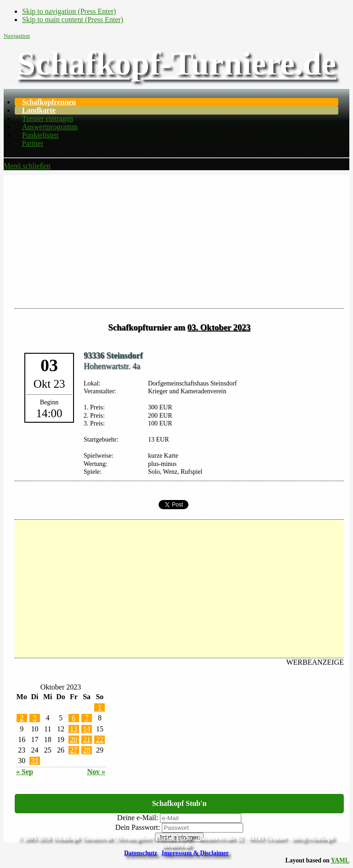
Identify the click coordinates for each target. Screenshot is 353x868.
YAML (340, 860)
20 (74, 739)
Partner (33, 143)
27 (74, 750)
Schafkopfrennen (49, 102)
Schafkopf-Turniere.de (176, 63)
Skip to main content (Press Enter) (73, 20)
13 (74, 729)
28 (87, 750)
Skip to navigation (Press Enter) (69, 11)
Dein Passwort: (138, 827)
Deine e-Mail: (138, 818)
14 (87, 729)
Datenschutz (141, 853)
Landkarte (39, 110)
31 (34, 761)
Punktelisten (40, 135)
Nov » (97, 772)
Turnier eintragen (48, 118)
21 (87, 739)
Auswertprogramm (50, 127)
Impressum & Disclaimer (195, 853)
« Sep (25, 772)
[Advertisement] (176, 239)
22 (100, 739)
